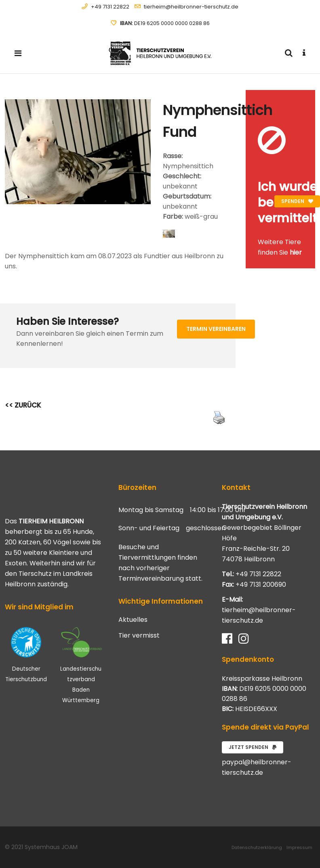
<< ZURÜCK (23, 405)
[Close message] (309, 96)
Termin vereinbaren (216, 329)
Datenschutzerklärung (257, 847)
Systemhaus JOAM (51, 847)
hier (296, 252)
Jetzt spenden (253, 747)
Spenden (297, 201)
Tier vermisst (139, 636)
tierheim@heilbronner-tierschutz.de (191, 7)
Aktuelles (133, 620)
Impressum (299, 847)
